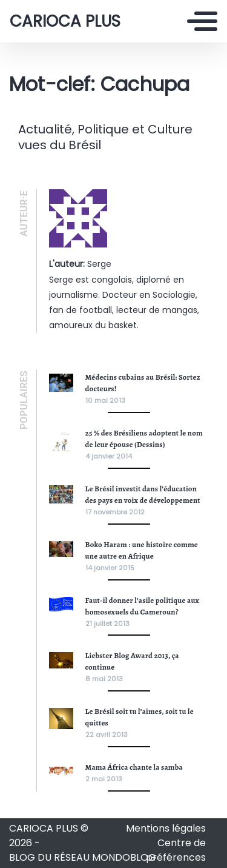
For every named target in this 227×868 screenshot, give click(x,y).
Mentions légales (166, 828)
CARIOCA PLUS (65, 21)
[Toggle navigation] (202, 21)
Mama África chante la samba (134, 767)
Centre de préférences (176, 850)
